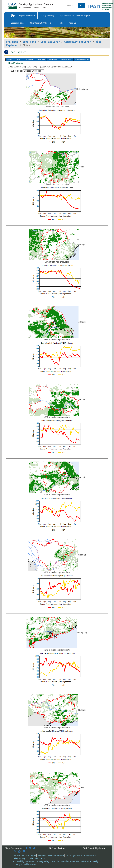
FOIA (43, 858)
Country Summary (47, 16)
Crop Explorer (50, 42)
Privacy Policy (43, 861)
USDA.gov (31, 855)
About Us (72, 23)
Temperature (41, 59)
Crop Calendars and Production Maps (74, 16)
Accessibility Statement (24, 861)
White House (30, 864)
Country (19, 59)
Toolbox (10, 59)
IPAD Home (29, 42)
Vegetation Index (66, 59)
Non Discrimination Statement (65, 861)
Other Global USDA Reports (41, 23)
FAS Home (12, 42)
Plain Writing (20, 858)
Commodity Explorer (78, 42)
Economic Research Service (51, 855)
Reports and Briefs (27, 16)
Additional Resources (82, 59)
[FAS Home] (23, 5)
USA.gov (18, 864)
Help (61, 23)
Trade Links (33, 858)
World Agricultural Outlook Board (81, 855)
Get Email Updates (94, 848)
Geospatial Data (18, 23)
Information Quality (90, 861)
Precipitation (29, 59)
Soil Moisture (53, 59)
